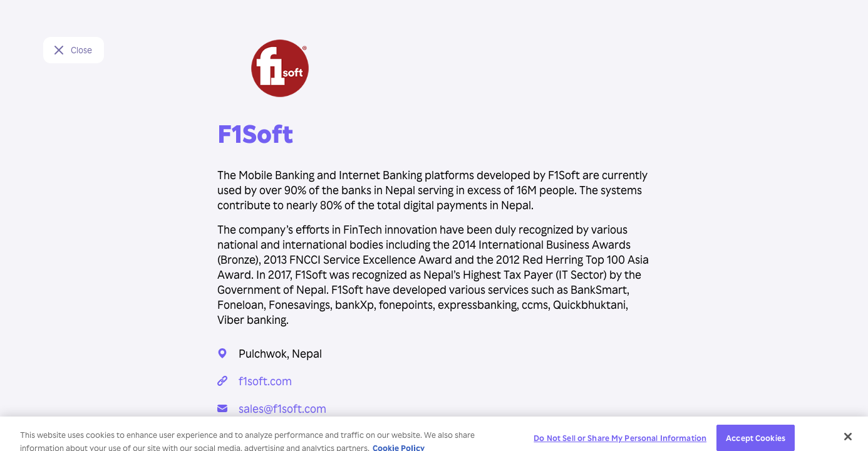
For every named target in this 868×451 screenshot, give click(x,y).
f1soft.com (265, 381)
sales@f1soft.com (282, 408)
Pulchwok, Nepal (280, 353)
